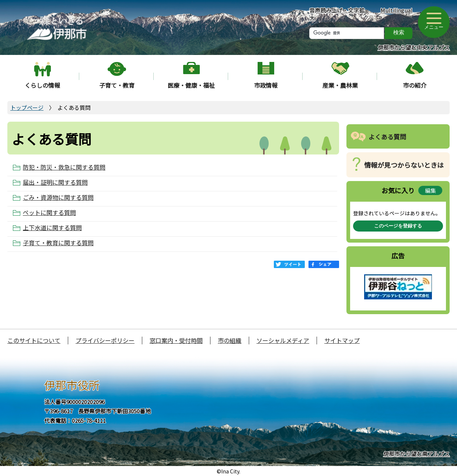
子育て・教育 (117, 85)
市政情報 (266, 85)
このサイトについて (34, 340)
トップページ (27, 107)
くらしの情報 (42, 85)
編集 (430, 190)
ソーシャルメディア (283, 340)
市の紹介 (415, 85)
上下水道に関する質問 (52, 228)
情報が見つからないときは (404, 165)
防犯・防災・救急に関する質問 (64, 167)
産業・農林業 (340, 85)
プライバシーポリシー (105, 340)
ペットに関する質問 (49, 213)
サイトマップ (342, 340)
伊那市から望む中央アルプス (414, 47)
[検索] (347, 33)
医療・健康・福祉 (191, 85)
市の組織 (230, 340)
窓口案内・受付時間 (176, 340)
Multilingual (396, 10)
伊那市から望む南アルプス (416, 454)
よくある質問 (387, 137)
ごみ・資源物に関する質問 (58, 197)
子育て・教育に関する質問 (58, 243)
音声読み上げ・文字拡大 (337, 14)
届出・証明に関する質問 (55, 182)
